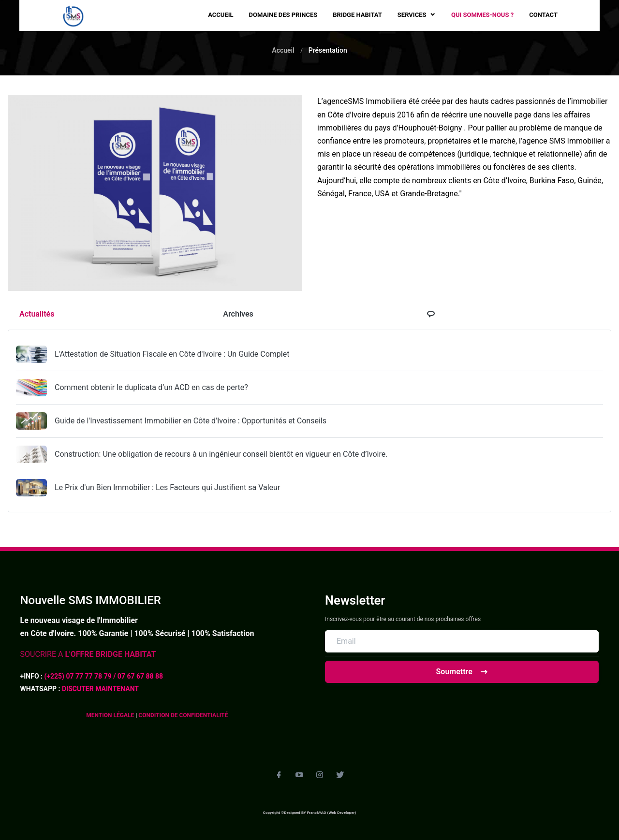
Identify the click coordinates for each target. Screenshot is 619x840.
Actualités (37, 314)
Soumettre (462, 672)
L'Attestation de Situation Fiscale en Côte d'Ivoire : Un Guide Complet (172, 354)
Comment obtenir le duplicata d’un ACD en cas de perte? (151, 387)
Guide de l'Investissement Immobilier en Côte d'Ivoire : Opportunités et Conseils (191, 421)
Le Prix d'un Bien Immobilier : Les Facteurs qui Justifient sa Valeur (167, 487)
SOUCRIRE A (88, 654)
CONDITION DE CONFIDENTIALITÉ (182, 715)
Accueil (283, 50)
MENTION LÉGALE (111, 715)
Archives (238, 314)
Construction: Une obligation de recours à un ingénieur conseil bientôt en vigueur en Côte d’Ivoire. (221, 454)
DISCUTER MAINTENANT (100, 689)
